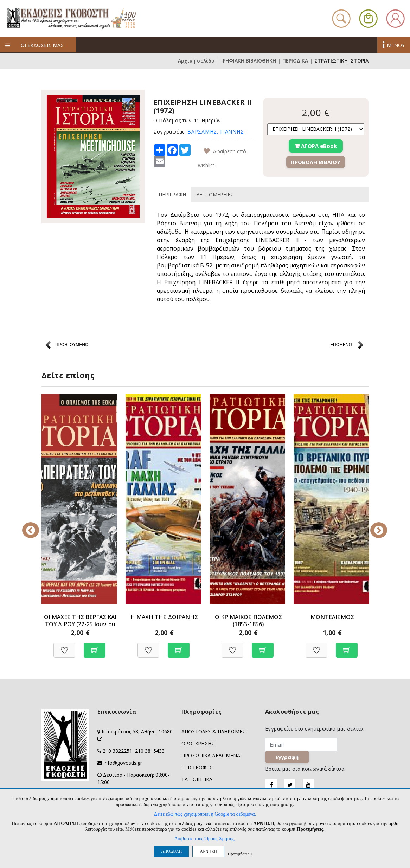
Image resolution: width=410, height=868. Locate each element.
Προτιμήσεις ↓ (240, 854)
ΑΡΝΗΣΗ (208, 851)
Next (374, 525)
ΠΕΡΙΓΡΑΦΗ (172, 195)
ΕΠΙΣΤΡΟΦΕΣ (197, 767)
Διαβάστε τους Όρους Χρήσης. (205, 839)
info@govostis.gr (123, 763)
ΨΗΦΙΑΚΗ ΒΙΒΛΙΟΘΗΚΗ (249, 61)
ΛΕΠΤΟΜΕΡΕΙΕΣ (215, 195)
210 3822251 (117, 751)
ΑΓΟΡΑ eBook (316, 146)
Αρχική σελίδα (196, 61)
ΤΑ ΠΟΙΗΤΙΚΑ (197, 779)
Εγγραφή (287, 757)
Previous (36, 525)
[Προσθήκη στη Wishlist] (64, 646)
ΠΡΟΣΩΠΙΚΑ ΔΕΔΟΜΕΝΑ (211, 755)
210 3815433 (150, 751)
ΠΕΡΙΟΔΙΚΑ (295, 61)
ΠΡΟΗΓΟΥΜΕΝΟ (72, 345)
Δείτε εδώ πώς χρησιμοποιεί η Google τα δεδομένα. (205, 814)
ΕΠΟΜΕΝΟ (341, 345)
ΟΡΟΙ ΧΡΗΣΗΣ (198, 743)
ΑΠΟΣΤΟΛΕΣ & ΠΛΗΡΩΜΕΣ (213, 731)
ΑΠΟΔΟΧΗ (171, 851)
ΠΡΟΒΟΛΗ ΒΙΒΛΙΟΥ (316, 162)
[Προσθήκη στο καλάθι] (95, 646)
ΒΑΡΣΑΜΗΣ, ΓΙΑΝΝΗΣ (216, 132)
